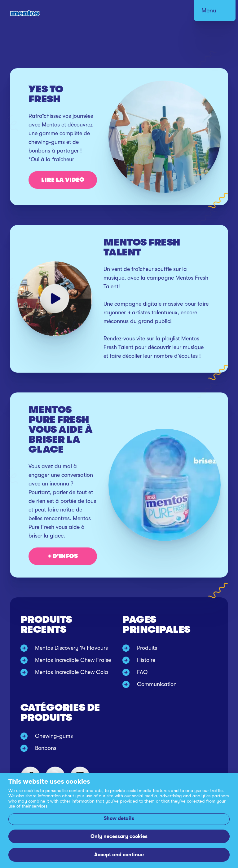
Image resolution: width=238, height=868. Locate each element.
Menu (209, 10)
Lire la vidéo (63, 180)
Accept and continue (119, 855)
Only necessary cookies (119, 836)
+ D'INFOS (63, 556)
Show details (119, 818)
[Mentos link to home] (25, 13)
